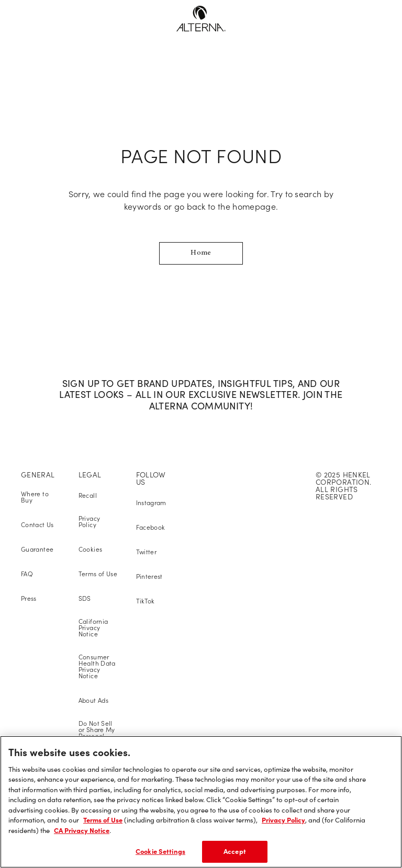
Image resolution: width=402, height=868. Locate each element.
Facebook (151, 527)
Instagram (151, 503)
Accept (235, 851)
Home (201, 253)
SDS (85, 598)
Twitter (147, 552)
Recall (88, 495)
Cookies (91, 549)
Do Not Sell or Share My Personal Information (97, 733)
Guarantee (37, 549)
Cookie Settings (160, 851)
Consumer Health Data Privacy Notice (97, 666)
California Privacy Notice (93, 628)
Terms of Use (98, 574)
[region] (201, 802)
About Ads (93, 700)
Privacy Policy (90, 522)
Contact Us (37, 525)
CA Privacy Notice (82, 830)
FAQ (27, 574)
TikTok (146, 601)
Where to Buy (35, 497)
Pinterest (149, 576)
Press (29, 598)
